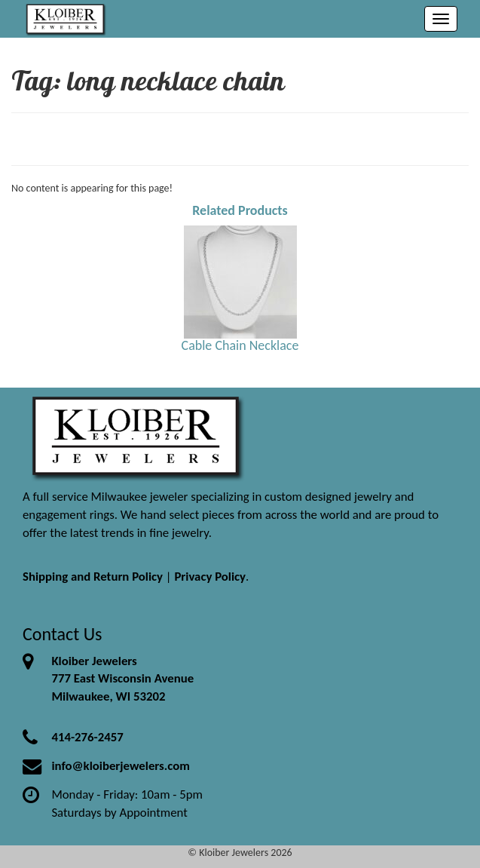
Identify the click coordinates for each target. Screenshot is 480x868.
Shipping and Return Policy (93, 577)
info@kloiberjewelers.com (121, 766)
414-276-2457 (87, 737)
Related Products (240, 210)
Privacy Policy (210, 577)
